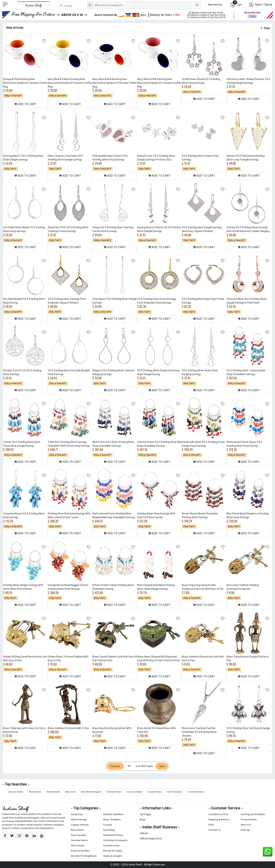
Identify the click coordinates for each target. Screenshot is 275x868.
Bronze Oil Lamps (113, 851)
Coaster (108, 825)
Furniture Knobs (196, 792)
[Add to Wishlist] (44, 41)
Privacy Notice (249, 819)
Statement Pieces (113, 835)
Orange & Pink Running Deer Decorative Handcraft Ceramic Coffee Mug (25, 83)
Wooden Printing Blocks (84, 856)
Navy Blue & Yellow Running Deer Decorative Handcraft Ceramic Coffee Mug (70, 83)
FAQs (211, 825)
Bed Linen (70, 792)
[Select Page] (131, 766)
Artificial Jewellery (113, 814)
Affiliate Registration (151, 839)
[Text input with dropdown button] (147, 5)
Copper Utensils (80, 825)
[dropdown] (90, 5)
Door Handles (78, 835)
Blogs (143, 819)
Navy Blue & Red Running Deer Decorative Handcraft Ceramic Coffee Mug (115, 83)
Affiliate (144, 833)
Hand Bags (109, 830)
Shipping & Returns (219, 819)
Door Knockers (175, 792)
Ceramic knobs (111, 845)
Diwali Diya (77, 814)
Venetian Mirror (79, 840)
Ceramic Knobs (16, 792)
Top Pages (145, 814)
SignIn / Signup (264, 5)
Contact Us (215, 830)
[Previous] (115, 766)
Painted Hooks (114, 792)
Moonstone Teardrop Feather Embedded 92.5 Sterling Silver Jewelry (199, 732)
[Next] (162, 766)
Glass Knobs (78, 845)
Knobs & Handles (80, 851)
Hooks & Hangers (113, 856)
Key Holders (77, 830)
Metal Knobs (35, 792)
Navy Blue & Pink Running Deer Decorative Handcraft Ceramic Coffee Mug (159, 83)
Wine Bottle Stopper (91, 792)
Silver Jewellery (112, 819)
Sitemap (245, 830)
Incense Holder (135, 792)
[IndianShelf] (34, 5)
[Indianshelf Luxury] (66, 6)
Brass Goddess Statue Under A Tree (68, 728)
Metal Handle (53, 792)
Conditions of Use (218, 814)
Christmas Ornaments (115, 840)
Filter (265, 28)
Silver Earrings (79, 819)
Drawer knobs (155, 792)
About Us (246, 825)
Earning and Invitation (253, 814)
